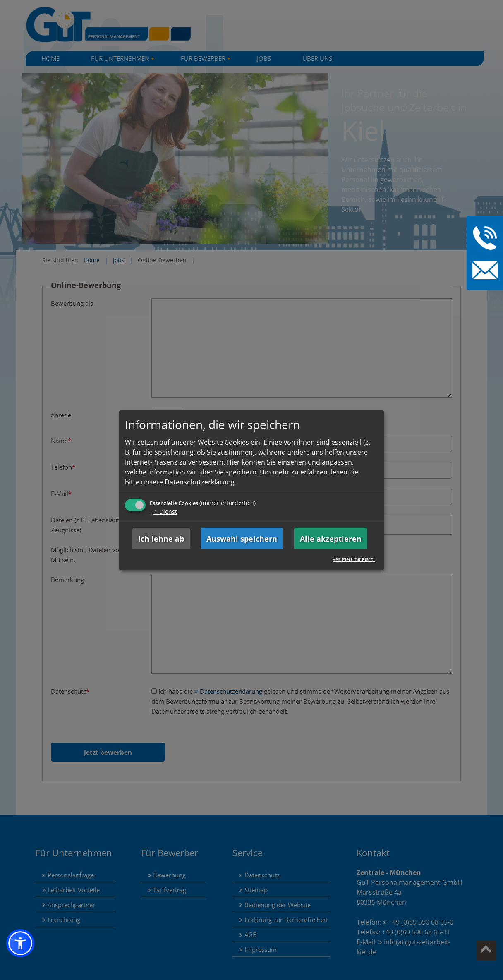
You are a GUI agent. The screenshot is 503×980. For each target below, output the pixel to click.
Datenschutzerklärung (200, 482)
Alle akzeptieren (331, 539)
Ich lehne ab (161, 539)
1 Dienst (163, 512)
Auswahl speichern (242, 539)
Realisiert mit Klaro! (354, 559)
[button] (20, 943)
